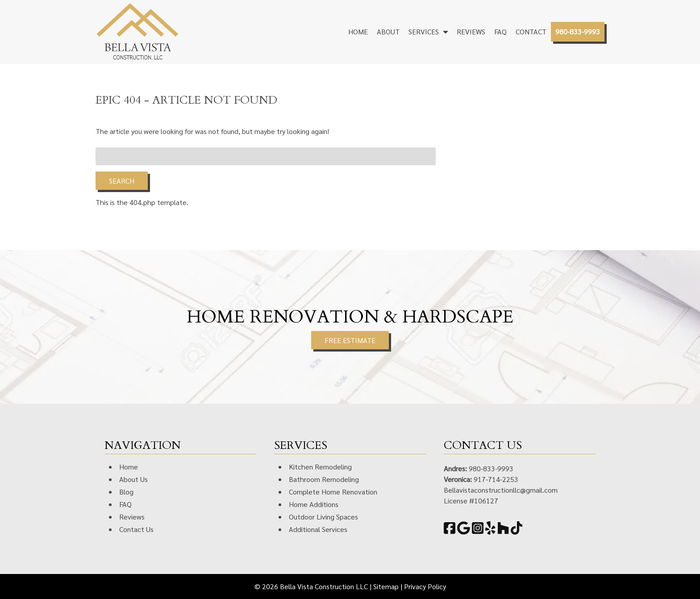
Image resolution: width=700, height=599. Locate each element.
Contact (531, 31)
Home (358, 31)
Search (122, 181)
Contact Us (136, 529)
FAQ (500, 31)
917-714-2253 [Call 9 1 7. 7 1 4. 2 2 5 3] (496, 479)
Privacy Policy (425, 586)
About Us (133, 479)
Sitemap (386, 586)
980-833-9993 (578, 31)
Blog (126, 492)
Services (424, 31)
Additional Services (318, 529)
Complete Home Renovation (333, 492)
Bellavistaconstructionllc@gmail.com (501, 490)
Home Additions (314, 504)
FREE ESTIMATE (350, 340)
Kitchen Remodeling (320, 467)
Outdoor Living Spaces (323, 517)
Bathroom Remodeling (324, 479)
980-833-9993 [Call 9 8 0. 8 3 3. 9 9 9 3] (491, 468)
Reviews (471, 31)
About (388, 31)
